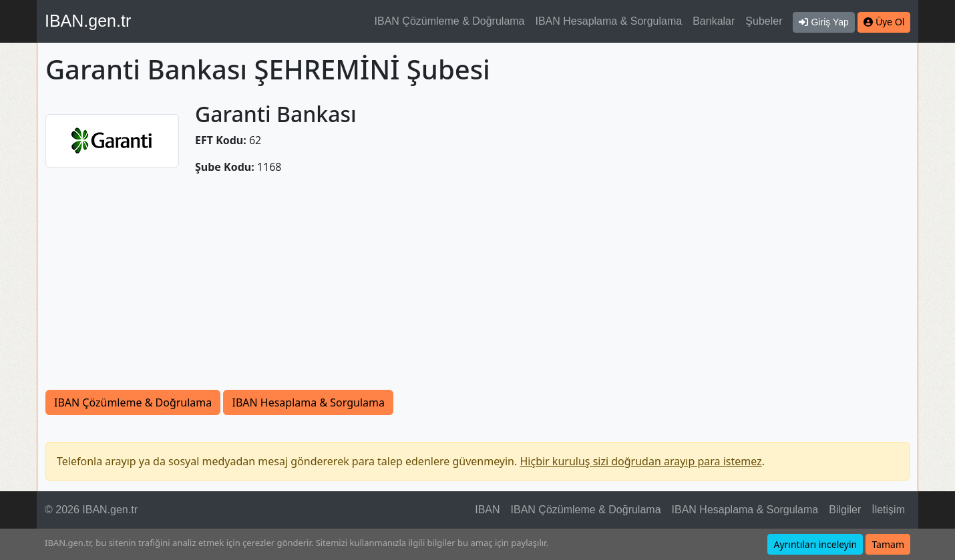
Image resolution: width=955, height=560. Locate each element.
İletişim (888, 510)
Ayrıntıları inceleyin (815, 544)
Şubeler (764, 21)
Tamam (888, 544)
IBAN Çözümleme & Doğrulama (450, 21)
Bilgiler (845, 510)
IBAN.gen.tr (88, 21)
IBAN (487, 510)
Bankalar (714, 21)
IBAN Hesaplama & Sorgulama (609, 21)
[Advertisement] (477, 290)
